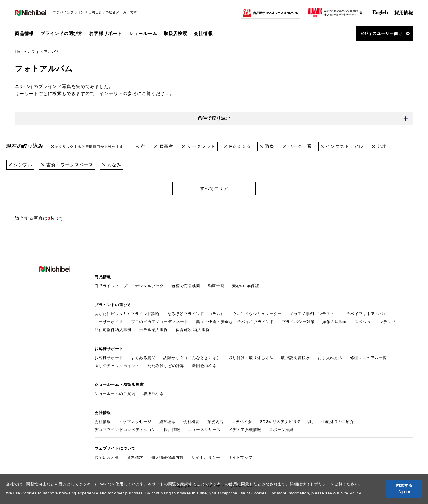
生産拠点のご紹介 (338, 422)
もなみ (112, 165)
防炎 (267, 146)
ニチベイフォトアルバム (365, 314)
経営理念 (167, 422)
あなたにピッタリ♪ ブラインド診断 (127, 314)
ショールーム (143, 33)
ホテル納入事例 (154, 330)
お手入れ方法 (330, 358)
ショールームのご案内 (115, 394)
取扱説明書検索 (296, 358)
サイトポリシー (316, 484)
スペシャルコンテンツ (375, 322)
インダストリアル (342, 146)
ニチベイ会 (242, 422)
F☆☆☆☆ (238, 146)
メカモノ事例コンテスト (312, 314)
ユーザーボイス (109, 322)
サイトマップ (240, 458)
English (380, 12)
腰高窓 (164, 146)
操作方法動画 (335, 322)
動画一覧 (216, 286)
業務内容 (216, 422)
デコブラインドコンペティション (125, 430)
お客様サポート (109, 358)
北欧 (379, 146)
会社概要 (192, 422)
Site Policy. (351, 493)
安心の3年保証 (246, 286)
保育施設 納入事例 (193, 330)
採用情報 (404, 13)
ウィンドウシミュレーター (257, 314)
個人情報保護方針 (167, 458)
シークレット (199, 146)
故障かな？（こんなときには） (192, 358)
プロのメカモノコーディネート (160, 322)
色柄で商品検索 (186, 286)
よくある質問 (143, 358)
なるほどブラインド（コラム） (196, 314)
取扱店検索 (176, 33)
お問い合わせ (107, 458)
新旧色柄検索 (204, 366)
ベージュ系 (297, 146)
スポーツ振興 (281, 430)
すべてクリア (214, 188)
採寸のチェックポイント (117, 366)
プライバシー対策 (298, 322)
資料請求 (135, 458)
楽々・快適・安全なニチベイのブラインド (235, 322)
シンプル (20, 165)
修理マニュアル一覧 (369, 358)
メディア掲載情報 (245, 430)
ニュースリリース (204, 430)
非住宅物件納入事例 (113, 330)
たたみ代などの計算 (166, 366)
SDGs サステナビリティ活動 (287, 422)
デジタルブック (149, 286)
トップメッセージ (135, 422)
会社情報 (103, 422)
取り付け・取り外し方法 (251, 358)
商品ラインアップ (111, 286)
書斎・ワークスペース (67, 165)
